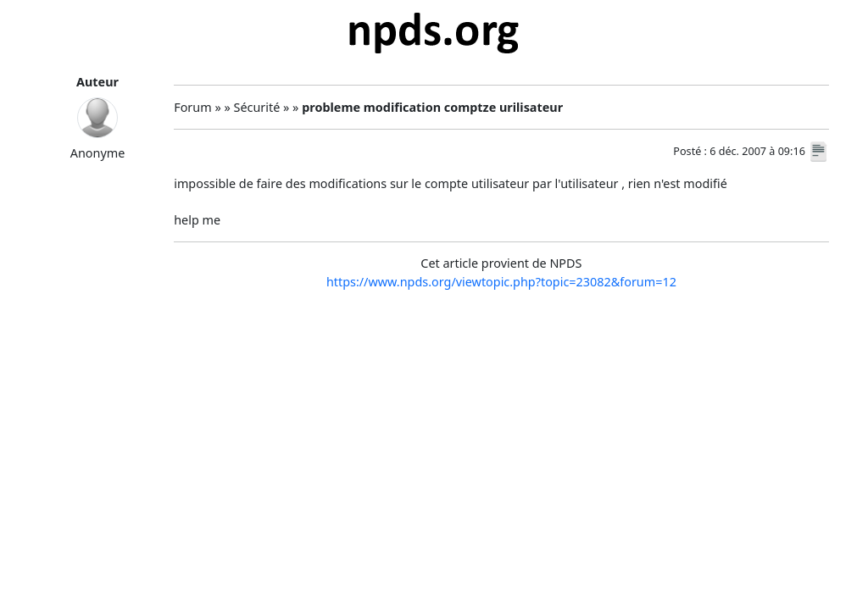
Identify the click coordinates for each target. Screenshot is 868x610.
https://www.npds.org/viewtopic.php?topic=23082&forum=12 (501, 282)
